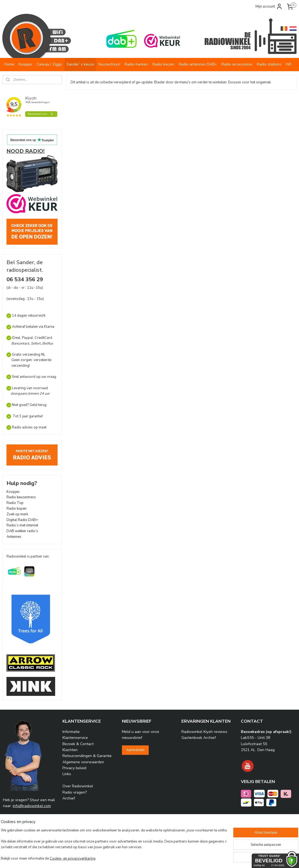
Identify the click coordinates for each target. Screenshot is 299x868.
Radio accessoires (237, 64)
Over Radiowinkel (78, 786)
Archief (69, 798)
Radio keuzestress (21, 497)
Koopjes (25, 64)
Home (9, 64)
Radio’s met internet (22, 525)
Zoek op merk (17, 514)
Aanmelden (135, 750)
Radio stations (269, 64)
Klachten (70, 750)
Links (67, 774)
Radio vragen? (75, 792)
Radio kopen (16, 509)
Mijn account (269, 6)
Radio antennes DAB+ (198, 64)
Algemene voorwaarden (83, 762)
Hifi (289, 64)
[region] (114, 842)
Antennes (14, 537)
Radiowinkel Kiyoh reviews (204, 732)
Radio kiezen (163, 64)
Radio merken (136, 64)
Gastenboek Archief (199, 738)
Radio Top (15, 503)
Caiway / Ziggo (49, 64)
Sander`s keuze (80, 64)
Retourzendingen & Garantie (87, 756)
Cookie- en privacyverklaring (78, 859)
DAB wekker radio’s (22, 531)
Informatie (71, 732)
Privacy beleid (74, 768)
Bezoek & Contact (78, 744)
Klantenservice (75, 738)
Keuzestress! (109, 64)
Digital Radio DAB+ (22, 520)
